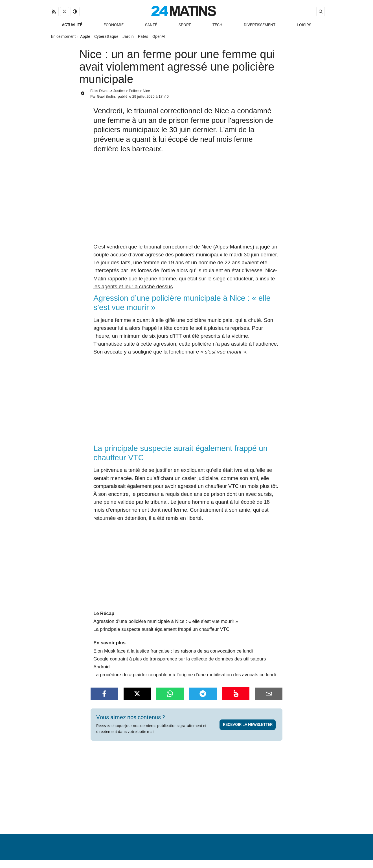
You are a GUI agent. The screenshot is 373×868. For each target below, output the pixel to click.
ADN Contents (301, 858)
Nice (146, 94)
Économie (114, 26)
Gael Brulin (106, 100)
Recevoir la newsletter (248, 722)
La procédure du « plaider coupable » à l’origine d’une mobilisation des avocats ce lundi (185, 672)
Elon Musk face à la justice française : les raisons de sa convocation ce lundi (173, 648)
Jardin (132, 39)
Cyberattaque (108, 39)
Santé (151, 26)
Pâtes (149, 39)
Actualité (72, 26)
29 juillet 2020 (143, 100)
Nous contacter (183, 850)
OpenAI (166, 39)
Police (134, 94)
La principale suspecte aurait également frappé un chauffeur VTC (161, 627)
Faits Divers (100, 94)
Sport (185, 26)
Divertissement (260, 26)
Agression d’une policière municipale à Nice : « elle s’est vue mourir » (166, 619)
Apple (86, 39)
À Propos (150, 850)
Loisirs (304, 26)
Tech (217, 26)
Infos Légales (221, 850)
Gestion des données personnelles (283, 850)
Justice (119, 94)
